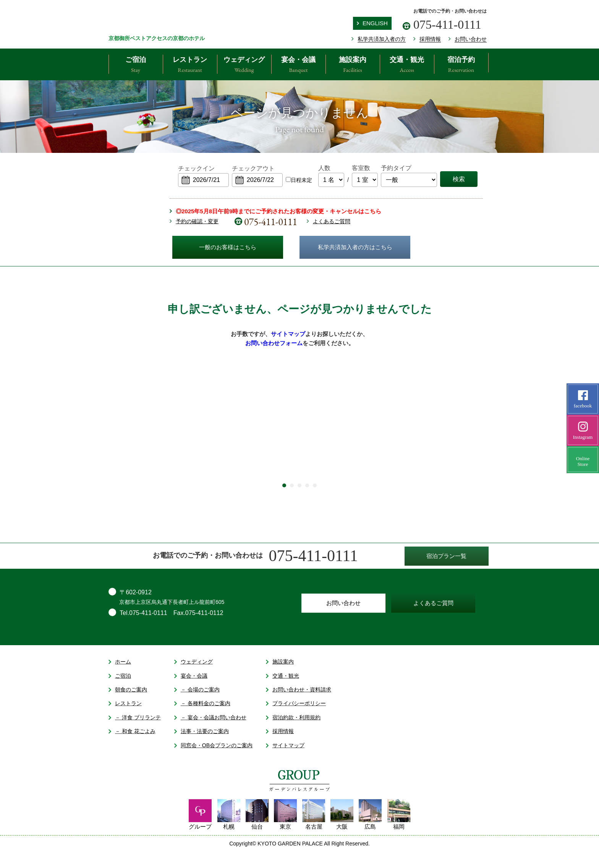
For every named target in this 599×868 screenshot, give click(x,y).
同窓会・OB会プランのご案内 (213, 761)
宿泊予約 (461, 65)
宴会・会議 (298, 65)
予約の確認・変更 (197, 221)
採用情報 (280, 748)
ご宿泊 (136, 65)
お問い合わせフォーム (274, 343)
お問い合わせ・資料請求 (299, 706)
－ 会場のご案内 (197, 706)
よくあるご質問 (332, 221)
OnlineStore (583, 466)
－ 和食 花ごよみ (132, 748)
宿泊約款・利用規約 (293, 734)
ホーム (120, 678)
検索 (459, 179)
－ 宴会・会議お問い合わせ (210, 734)
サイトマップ (288, 334)
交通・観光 (407, 65)
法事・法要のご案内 (202, 748)
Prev (93, 440)
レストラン (190, 65)
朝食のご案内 (128, 706)
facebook (583, 399)
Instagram (583, 431)
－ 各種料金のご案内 (202, 720)
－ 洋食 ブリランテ (135, 734)
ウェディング (244, 65)
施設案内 (353, 65)
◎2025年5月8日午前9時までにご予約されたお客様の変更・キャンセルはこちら (278, 211)
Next (483, 440)
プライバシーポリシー (296, 720)
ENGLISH (372, 23)
